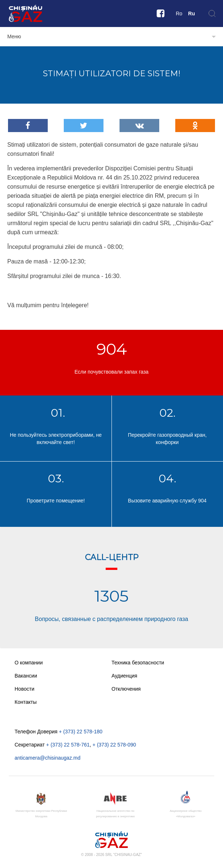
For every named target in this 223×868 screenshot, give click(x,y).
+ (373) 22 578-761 (68, 745)
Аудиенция (124, 676)
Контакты (26, 702)
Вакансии (26, 676)
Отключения (126, 689)
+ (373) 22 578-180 (81, 732)
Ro (179, 13)
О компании (29, 663)
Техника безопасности (138, 663)
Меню (14, 36)
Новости (24, 689)
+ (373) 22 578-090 (114, 745)
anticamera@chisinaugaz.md (48, 758)
